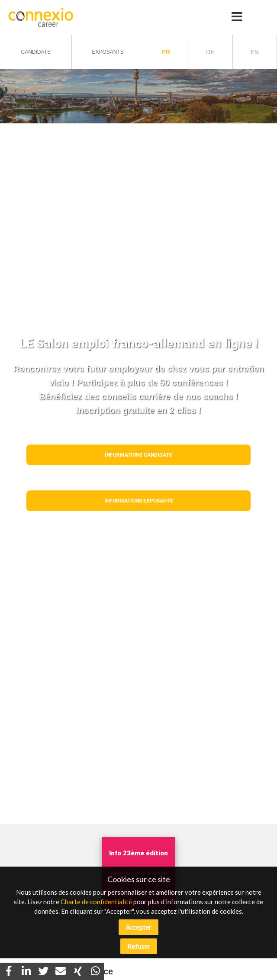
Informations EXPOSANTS (138, 501)
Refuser (139, 946)
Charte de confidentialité (96, 902)
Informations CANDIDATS (138, 455)
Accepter (138, 927)
